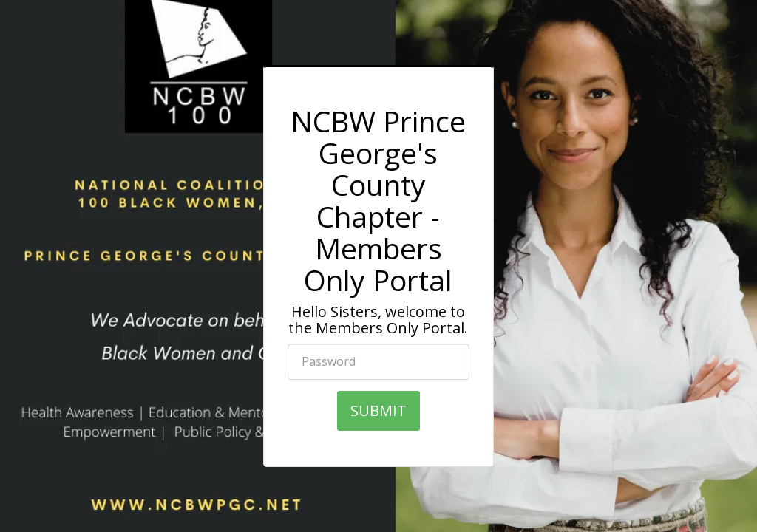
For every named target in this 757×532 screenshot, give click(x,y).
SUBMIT (378, 410)
